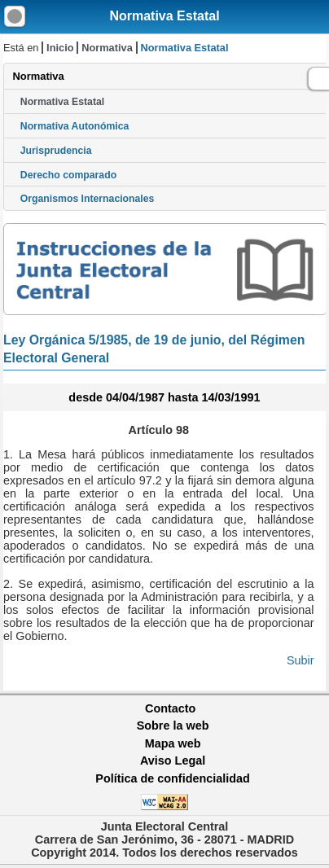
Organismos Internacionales (88, 199)
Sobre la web (173, 726)
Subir (300, 660)
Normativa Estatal (164, 16)
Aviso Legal (173, 761)
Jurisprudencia (56, 151)
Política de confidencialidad (173, 778)
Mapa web (173, 743)
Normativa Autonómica (75, 126)
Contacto (170, 708)
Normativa (107, 48)
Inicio (60, 48)
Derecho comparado (68, 175)
